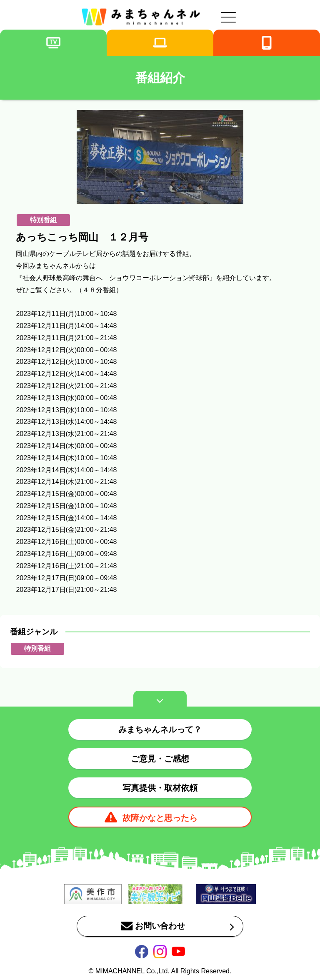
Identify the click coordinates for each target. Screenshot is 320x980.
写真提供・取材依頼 (160, 788)
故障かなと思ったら (160, 818)
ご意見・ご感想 (160, 759)
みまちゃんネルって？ (160, 729)
